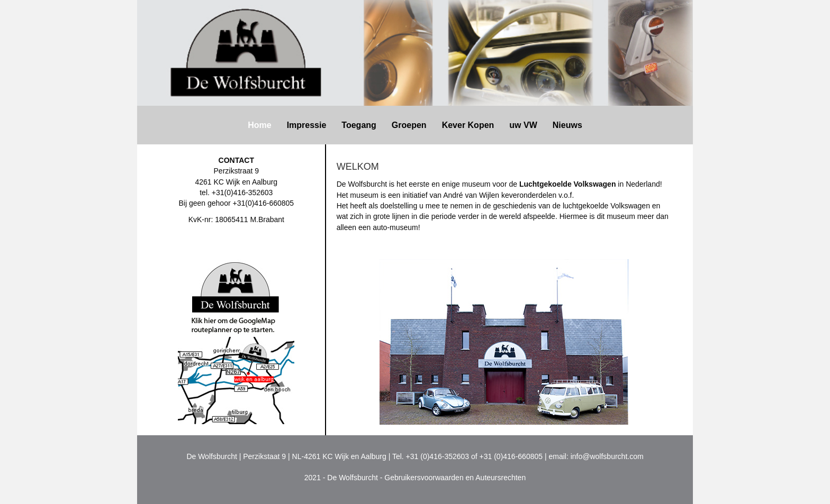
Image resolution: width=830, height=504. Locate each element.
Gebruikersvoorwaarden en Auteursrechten (455, 478)
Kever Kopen (468, 125)
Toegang (359, 125)
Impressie (307, 125)
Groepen (409, 125)
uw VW (523, 125)
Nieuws (567, 125)
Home (259, 125)
